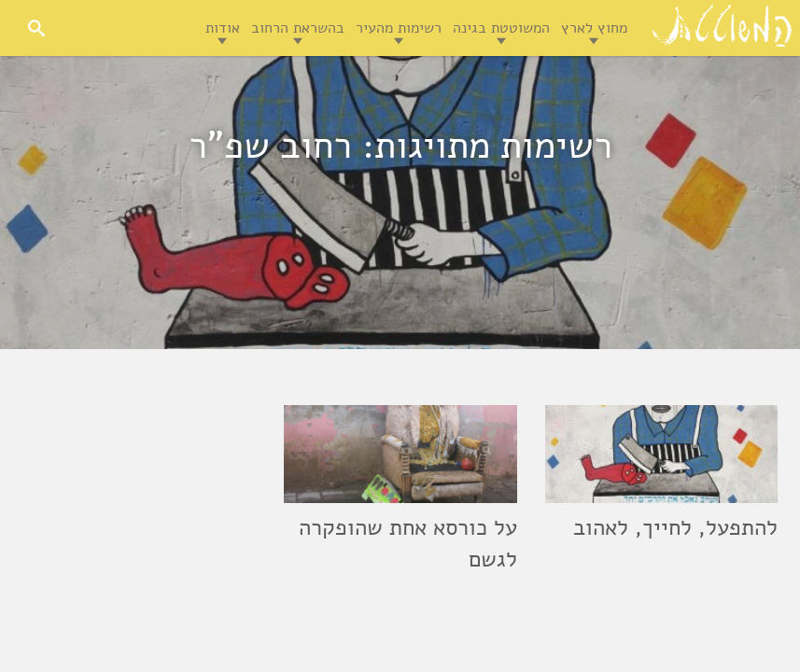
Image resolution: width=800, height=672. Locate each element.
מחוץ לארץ (594, 28)
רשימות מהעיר (399, 28)
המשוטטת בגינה (501, 28)
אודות (223, 28)
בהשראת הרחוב (298, 28)
